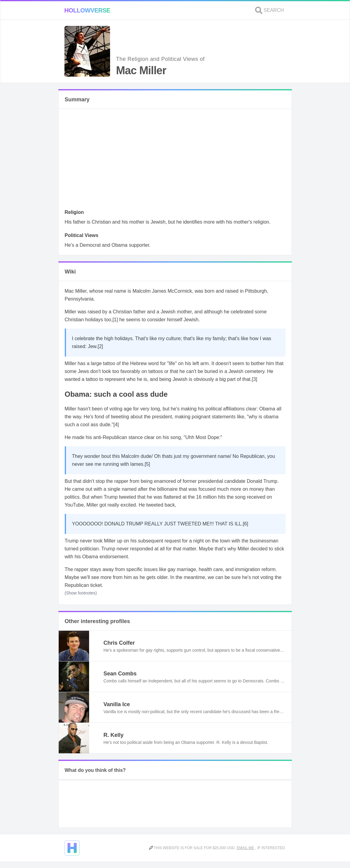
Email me (246, 848)
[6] (245, 524)
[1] (115, 320)
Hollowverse (87, 10)
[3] (255, 379)
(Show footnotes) (81, 593)
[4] (116, 425)
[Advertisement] (175, 161)
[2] (100, 346)
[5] (147, 464)
